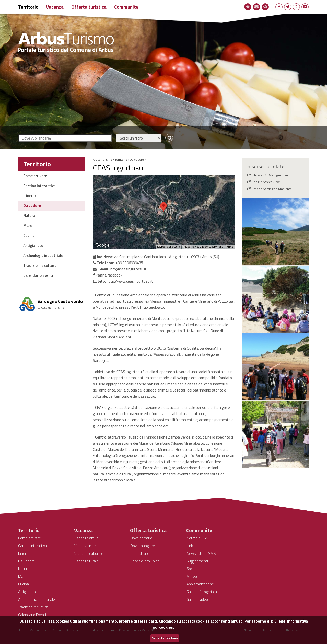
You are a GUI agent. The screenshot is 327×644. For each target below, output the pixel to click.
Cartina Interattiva (39, 186)
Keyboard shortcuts (168, 247)
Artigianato (33, 245)
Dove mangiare (143, 546)
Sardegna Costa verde (60, 301)
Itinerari (30, 196)
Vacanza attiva (86, 538)
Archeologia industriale (43, 255)
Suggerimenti (197, 561)
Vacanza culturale (89, 553)
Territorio (28, 7)
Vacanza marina (87, 546)
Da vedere (32, 206)
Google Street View (266, 182)
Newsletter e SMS (201, 553)
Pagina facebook (108, 275)
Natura (29, 216)
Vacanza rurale (86, 561)
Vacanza (55, 7)
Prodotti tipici (141, 553)
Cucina (29, 235)
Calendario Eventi (38, 275)
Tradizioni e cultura (40, 265)
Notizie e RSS (197, 538)
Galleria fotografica (202, 592)
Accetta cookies (165, 638)
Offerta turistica (89, 7)
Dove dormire (141, 538)
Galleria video (197, 599)
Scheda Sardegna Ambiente (272, 189)
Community (126, 7)
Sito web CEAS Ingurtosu (270, 175)
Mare (28, 226)
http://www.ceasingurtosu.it (130, 281)
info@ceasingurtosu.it (128, 269)
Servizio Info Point (145, 561)
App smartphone (200, 584)
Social (191, 569)
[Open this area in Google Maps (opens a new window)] (102, 245)
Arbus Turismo (102, 160)
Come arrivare (35, 176)
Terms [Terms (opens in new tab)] (229, 247)
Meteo (192, 576)
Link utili (193, 546)
